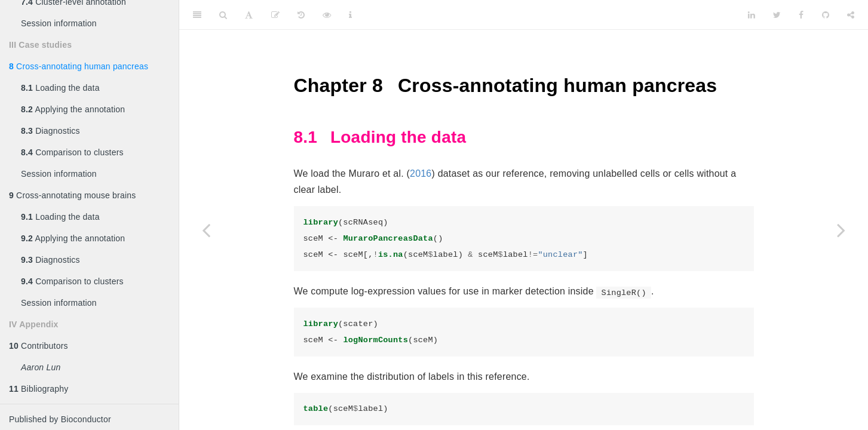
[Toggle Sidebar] (197, 15)
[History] (301, 15)
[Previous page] (206, 230)
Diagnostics (50, 131)
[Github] (826, 15)
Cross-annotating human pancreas (79, 66)
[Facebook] (801, 15)
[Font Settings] (249, 15)
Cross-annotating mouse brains (72, 195)
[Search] (223, 15)
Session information (59, 23)
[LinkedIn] (752, 15)
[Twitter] (777, 15)
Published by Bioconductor (60, 419)
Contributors (39, 346)
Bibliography (39, 389)
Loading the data (60, 88)
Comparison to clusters (72, 152)
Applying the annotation (73, 109)
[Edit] (275, 15)
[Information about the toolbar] (350, 15)
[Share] (851, 15)
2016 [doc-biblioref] (421, 173)
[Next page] (841, 230)
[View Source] (327, 15)
